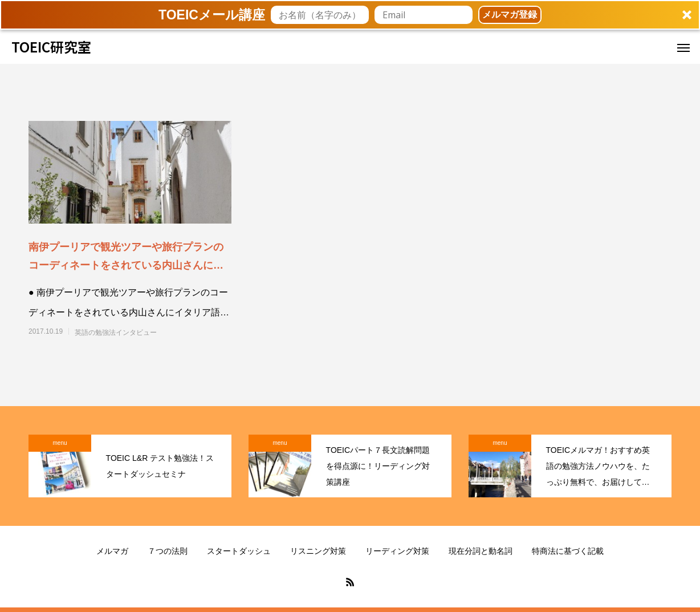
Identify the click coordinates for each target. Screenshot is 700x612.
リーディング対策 (397, 551)
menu (60, 443)
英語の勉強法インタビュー (116, 333)
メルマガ (112, 551)
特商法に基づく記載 (568, 551)
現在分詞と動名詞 (481, 551)
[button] (350, 15)
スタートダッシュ (239, 551)
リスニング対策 (318, 551)
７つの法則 (168, 551)
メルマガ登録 (510, 15)
